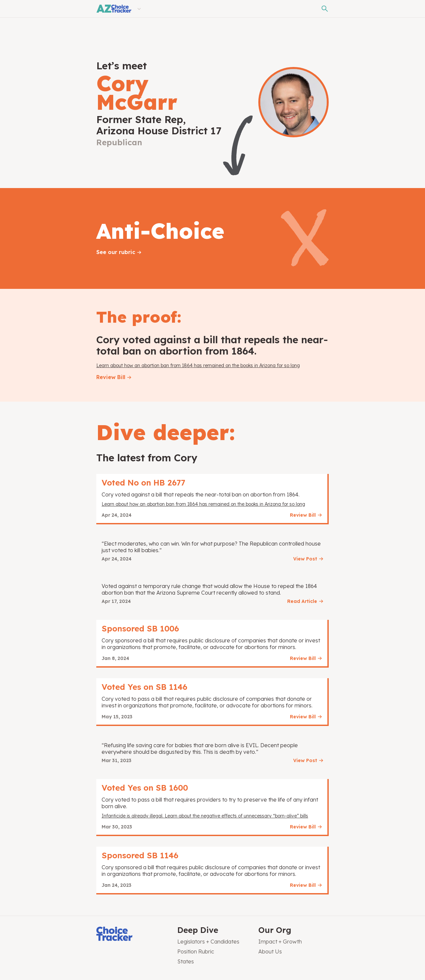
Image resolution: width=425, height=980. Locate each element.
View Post (305, 559)
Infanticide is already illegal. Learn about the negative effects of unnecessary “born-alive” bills (205, 816)
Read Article (302, 601)
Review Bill (111, 377)
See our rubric (116, 252)
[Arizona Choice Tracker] (114, 9)
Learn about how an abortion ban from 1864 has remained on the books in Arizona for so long (198, 365)
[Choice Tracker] (131, 934)
